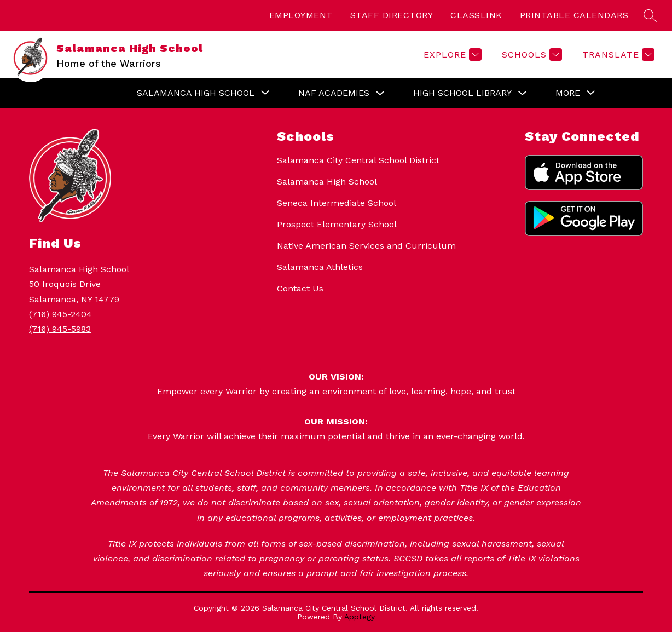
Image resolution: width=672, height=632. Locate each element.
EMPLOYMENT (301, 15)
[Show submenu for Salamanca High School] (196, 93)
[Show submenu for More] (568, 93)
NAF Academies (334, 93)
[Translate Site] (617, 54)
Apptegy (360, 617)
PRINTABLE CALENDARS (574, 15)
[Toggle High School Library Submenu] (523, 93)
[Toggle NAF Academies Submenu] (380, 93)
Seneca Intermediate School (337, 203)
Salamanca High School (327, 182)
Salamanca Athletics (320, 267)
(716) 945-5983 (60, 329)
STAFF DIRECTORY (392, 15)
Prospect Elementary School (337, 224)
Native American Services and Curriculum (366, 246)
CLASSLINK (476, 15)
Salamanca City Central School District (358, 160)
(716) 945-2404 (60, 314)
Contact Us (300, 288)
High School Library (462, 93)
